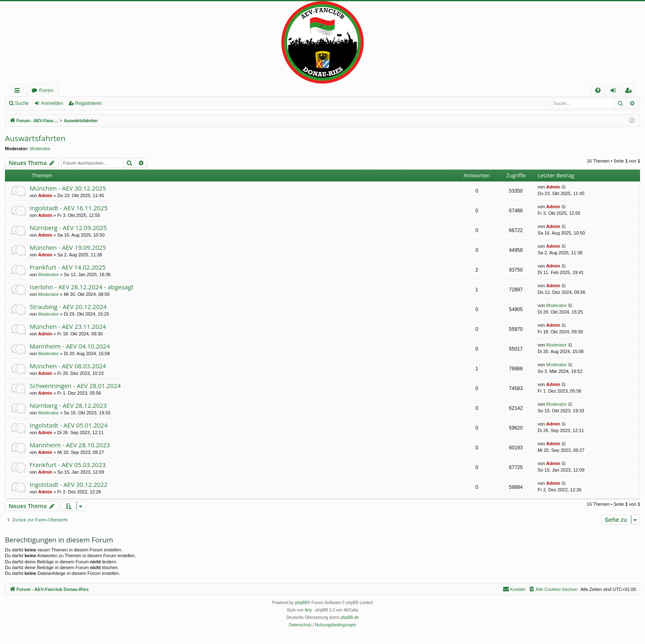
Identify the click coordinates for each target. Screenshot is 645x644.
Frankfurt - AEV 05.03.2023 (68, 465)
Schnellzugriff (19, 92)
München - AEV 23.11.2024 (68, 326)
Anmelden (52, 103)
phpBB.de (350, 617)
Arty (309, 610)
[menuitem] (598, 90)
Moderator (40, 149)
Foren (46, 90)
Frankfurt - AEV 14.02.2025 (68, 267)
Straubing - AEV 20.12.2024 (68, 307)
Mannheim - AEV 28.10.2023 (70, 445)
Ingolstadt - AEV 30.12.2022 (68, 484)
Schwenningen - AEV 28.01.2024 (75, 386)
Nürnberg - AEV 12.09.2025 (68, 228)
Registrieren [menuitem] (630, 92)
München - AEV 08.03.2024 (68, 366)
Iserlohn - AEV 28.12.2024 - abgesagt (82, 287)
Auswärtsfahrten (35, 138)
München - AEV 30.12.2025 (68, 188)
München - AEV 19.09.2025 (68, 247)
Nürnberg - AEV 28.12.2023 (68, 405)
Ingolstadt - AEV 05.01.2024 (68, 425)
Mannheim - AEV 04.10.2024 (70, 346)
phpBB (301, 603)
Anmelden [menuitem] (615, 92)
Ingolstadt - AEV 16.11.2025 (68, 208)
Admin (45, 195)
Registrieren (89, 103)
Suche (22, 103)
